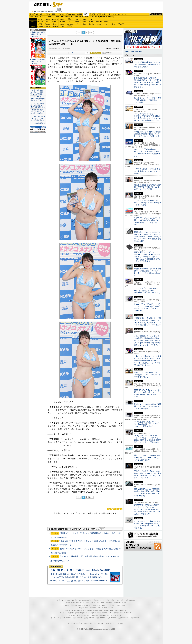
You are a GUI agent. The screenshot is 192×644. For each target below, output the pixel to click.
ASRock (77, 22)
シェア (71, 52)
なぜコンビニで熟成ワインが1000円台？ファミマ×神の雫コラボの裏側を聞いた (147, 375)
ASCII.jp (41, 5)
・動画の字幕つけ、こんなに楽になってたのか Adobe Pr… (37, 112)
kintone (55, 24)
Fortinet (99, 24)
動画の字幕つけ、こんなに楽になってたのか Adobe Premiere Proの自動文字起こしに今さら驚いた (94, 581)
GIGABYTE (62, 22)
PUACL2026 (109, 17)
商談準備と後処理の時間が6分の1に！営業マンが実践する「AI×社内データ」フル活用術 (148, 187)
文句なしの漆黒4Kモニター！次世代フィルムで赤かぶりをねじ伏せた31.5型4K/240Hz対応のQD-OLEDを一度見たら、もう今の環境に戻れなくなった (148, 361)
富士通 (40, 19)
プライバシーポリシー (88, 623)
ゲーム (124, 14)
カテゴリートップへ (115, 509)
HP (92, 19)
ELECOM (40, 22)
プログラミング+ (89, 17)
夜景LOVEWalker (101, 618)
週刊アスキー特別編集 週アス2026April (38, 61)
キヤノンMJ (48, 26)
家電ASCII (51, 17)
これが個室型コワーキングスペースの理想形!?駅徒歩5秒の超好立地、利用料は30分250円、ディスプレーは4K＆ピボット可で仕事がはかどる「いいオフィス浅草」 (148, 340)
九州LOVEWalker (112, 618)
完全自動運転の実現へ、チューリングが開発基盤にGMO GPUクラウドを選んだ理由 (147, 65)
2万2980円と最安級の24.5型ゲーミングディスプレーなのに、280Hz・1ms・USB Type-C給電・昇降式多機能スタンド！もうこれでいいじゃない (147, 509)
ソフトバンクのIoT (121, 24)
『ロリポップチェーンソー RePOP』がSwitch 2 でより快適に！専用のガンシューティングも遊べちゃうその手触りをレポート (147, 117)
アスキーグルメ (60, 17)
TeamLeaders (79, 17)
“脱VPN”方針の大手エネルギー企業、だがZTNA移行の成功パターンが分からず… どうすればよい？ (147, 221)
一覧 (87, 53)
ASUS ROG (55, 22)
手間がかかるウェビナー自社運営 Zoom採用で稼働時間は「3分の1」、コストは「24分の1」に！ (148, 134)
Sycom (62, 19)
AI (37, 14)
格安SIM (43, 17)
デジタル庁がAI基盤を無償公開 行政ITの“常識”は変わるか (76, 577)
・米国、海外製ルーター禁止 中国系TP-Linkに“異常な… (37, 92)
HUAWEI (92, 22)
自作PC (93, 14)
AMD (48, 22)
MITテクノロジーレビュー (115, 615)
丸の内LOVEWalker (124, 618)
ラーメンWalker (56, 618)
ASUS (84, 19)
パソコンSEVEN (70, 19)
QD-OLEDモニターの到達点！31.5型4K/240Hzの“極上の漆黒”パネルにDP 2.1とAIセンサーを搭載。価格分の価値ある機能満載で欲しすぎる (147, 82)
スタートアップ (116, 14)
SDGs (97, 17)
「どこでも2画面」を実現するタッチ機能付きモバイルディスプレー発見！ (147, 171)
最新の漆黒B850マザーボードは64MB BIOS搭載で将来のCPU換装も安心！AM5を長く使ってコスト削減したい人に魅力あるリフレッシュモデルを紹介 (147, 257)
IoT (41, 14)
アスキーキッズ (34, 17)
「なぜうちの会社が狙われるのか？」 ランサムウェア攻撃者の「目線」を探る (147, 203)
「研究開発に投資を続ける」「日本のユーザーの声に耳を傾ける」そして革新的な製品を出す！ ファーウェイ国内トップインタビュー (148, 321)
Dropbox (77, 24)
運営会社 (101, 623)
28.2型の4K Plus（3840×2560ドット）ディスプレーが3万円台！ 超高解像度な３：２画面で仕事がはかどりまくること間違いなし (147, 439)
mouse (47, 19)
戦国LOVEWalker (135, 618)
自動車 (79, 14)
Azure (62, 24)
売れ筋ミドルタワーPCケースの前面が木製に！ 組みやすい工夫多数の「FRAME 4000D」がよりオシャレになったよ (148, 474)
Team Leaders (97, 613)
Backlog (92, 24)
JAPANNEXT (55, 26)
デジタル (61, 14)
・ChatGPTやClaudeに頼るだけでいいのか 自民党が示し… (38, 118)
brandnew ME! (70, 26)
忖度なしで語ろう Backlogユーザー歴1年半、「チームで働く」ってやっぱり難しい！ (147, 458)
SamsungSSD (68, 22)
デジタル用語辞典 (93, 615)
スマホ (108, 14)
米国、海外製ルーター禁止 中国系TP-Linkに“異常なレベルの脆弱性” (81, 570)
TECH (54, 14)
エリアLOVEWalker (67, 618)
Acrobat (48, 24)
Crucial (84, 22)
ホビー (86, 14)
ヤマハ (106, 24)
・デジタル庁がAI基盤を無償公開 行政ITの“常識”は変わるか (38, 105)
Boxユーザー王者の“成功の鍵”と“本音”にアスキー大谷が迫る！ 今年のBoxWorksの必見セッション (147, 153)
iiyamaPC (55, 19)
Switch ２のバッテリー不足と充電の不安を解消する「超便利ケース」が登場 (148, 100)
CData (84, 24)
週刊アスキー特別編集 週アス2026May (38, 34)
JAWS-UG (74, 605)
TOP (58, 600)
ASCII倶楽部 (156, 14)
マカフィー (40, 26)
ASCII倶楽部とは (40, 123)
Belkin (106, 22)
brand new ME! (108, 608)
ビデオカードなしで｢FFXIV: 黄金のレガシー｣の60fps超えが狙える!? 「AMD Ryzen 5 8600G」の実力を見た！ (147, 525)
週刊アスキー (69, 17)
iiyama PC (93, 603)
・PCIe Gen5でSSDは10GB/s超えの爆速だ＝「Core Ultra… (38, 99)
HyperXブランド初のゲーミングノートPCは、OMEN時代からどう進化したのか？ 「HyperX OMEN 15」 (147, 307)
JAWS (40, 24)
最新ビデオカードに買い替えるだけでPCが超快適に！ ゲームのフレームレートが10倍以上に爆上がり (148, 272)
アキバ (102, 14)
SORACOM (89, 610)
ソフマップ (62, 26)
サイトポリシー (73, 623)
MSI (77, 19)
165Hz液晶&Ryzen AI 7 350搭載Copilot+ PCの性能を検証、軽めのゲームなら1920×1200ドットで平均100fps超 (147, 492)
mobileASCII (103, 615)
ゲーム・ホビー (58, 5)
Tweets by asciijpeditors (133, 51)
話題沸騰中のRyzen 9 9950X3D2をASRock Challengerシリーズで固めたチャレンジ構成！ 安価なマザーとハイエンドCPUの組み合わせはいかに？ (148, 237)
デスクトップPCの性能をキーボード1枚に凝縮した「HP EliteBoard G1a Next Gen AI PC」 (148, 291)
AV (98, 14)
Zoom (114, 24)
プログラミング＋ (107, 613)
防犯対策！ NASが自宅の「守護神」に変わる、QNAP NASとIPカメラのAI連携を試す (148, 406)
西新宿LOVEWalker (90, 618)
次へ (91, 32)
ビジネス (47, 14)
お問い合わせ (110, 623)
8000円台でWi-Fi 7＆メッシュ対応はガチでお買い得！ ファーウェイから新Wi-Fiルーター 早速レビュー (148, 393)
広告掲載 (120, 623)
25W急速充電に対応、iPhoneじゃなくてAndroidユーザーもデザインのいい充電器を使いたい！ (148, 424)
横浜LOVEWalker (78, 618)
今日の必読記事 (74, 615)
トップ (32, 14)
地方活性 (102, 17)
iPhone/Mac (71, 14)
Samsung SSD (69, 610)
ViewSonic (99, 22)
